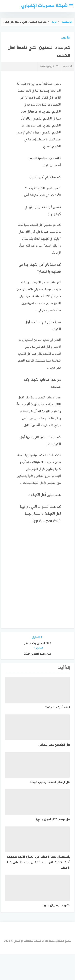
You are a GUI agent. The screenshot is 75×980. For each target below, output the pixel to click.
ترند (66, 38)
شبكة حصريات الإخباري (44, 6)
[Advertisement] (37, 567)
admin (68, 67)
